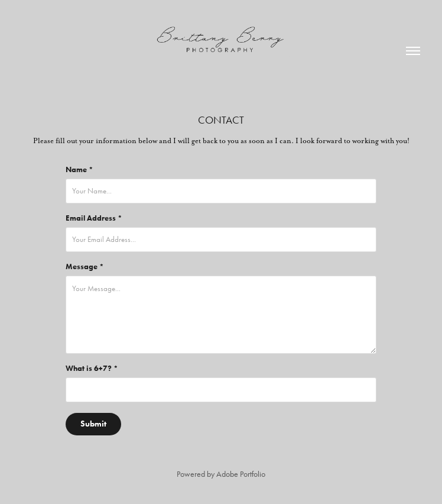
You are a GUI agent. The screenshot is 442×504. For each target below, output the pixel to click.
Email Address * (94, 218)
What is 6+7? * (92, 369)
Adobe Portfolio (241, 474)
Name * (79, 170)
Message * (85, 267)
